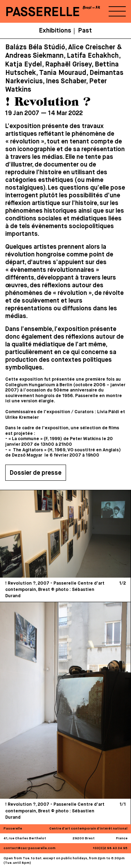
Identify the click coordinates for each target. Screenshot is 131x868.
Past (85, 31)
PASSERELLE (43, 12)
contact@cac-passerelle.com (30, 848)
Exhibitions (55, 31)
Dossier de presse (36, 473)
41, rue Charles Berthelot (25, 838)
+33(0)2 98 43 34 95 (110, 848)
